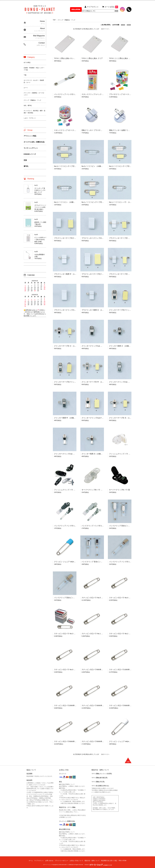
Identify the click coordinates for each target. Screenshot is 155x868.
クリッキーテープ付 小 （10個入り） (68, 346)
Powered (98, 865)
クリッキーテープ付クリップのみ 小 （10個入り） (128, 310)
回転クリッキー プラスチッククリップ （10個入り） (102, 130)
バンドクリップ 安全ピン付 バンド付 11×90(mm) (73, 598)
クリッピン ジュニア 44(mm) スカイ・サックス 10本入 (75, 562)
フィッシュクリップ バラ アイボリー (123, 454)
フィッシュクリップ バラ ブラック (67, 490)
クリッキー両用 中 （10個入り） (66, 418)
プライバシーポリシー (62, 861)
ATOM (124, 861)
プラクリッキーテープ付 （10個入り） (124, 238)
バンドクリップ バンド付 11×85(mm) (68, 94)
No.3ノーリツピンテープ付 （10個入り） (70, 166)
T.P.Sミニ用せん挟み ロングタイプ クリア (70, 58)
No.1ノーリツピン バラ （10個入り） (123, 202)
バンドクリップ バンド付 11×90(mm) (68, 526)
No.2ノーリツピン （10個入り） (66, 202)
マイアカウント (39, 861)
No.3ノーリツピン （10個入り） (94, 166)
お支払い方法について (76, 861)
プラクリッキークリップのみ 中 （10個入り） (99, 238)
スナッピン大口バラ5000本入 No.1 (122, 705)
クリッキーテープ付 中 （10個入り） (96, 382)
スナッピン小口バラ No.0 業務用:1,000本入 (70, 669)
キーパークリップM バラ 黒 (120, 490)
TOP (54, 20)
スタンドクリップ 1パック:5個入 (94, 94)
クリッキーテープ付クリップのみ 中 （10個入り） (73, 382)
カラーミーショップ (48, 865)
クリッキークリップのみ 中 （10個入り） (125, 382)
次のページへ (105, 29)
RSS (120, 861)
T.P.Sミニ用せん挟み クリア (92, 58)
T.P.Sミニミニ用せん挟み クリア (121, 58)
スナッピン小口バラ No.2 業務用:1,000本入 (125, 634)
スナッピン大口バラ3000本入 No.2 (95, 705)
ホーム (31, 861)
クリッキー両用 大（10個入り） (94, 454)
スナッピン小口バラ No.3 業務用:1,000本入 (70, 634)
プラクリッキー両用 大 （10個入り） (96, 310)
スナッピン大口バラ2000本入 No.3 (67, 705)
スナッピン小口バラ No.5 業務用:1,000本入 (98, 598)
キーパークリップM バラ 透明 (93, 490)
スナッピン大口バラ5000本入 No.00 (95, 741)
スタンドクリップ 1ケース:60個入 (67, 130)
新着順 (129, 25)
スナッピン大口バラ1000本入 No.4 (122, 669)
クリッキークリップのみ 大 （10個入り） (70, 454)
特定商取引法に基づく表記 (109, 861)
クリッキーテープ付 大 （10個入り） (123, 418)
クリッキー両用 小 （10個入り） (121, 346)
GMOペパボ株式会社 (69, 865)
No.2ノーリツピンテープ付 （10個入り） (125, 166)
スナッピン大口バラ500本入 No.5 (94, 669)
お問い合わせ (49, 861)
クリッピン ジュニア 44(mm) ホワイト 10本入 (126, 741)
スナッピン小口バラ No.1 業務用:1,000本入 (98, 634)
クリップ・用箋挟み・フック (67, 20)
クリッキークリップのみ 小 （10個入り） (97, 346)
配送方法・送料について (92, 861)
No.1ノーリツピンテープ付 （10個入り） (97, 202)
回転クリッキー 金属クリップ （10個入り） (126, 130)
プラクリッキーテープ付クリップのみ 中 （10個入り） (75, 238)
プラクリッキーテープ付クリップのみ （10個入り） (101, 274)
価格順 (123, 25)
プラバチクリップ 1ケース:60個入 (122, 94)
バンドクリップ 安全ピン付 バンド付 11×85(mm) (128, 526)
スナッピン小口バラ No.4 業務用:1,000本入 (125, 598)
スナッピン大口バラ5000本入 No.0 (67, 741)
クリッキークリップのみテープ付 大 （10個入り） (101, 418)
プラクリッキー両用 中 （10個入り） (68, 274)
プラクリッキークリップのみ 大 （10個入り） (71, 310)
